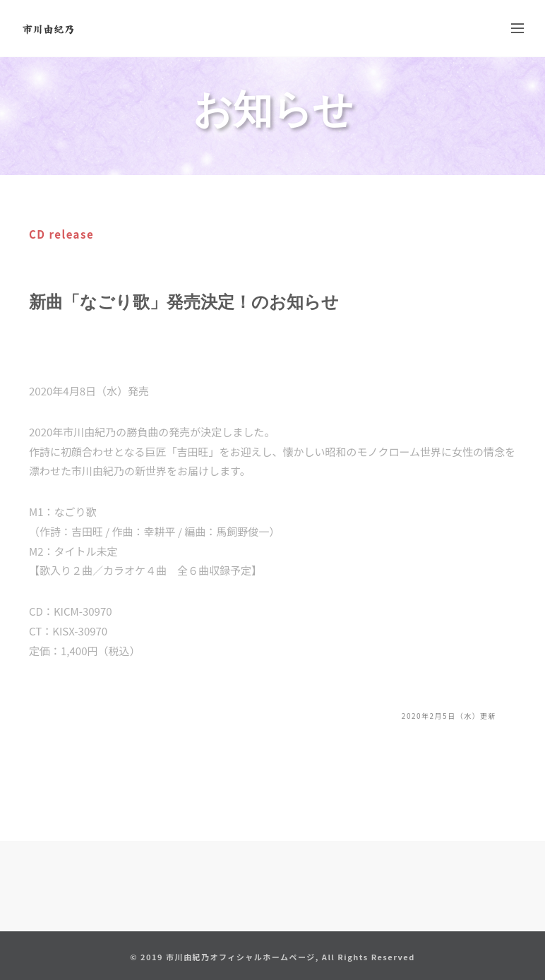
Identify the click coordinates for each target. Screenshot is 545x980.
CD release (61, 234)
